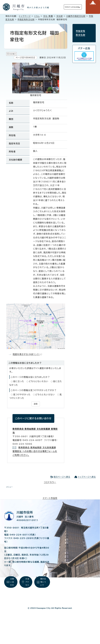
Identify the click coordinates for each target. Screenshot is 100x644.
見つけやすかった (22, 395)
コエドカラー (50, 482)
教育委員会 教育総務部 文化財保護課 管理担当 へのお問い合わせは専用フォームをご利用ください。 (35, 452)
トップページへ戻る (87, 477)
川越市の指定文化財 (76, 16)
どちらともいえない (38, 382)
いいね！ (16, 54)
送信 (36, 405)
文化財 (60, 16)
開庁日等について (44, 584)
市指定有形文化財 (26, 19)
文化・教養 (48, 16)
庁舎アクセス (28, 587)
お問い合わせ (12, 587)
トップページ (25, 16)
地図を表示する (27, 355)
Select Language (68, 7)
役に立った (19, 382)
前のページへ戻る (62, 477)
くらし (37, 16)
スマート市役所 (50, 499)
